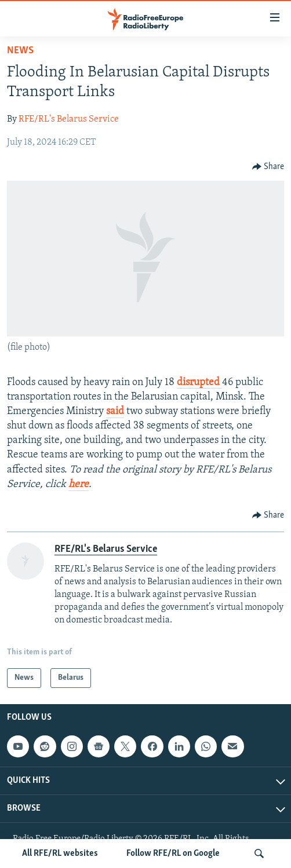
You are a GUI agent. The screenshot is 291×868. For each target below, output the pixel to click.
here (79, 484)
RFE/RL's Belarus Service (69, 119)
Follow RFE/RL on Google (173, 854)
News (20, 51)
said (115, 411)
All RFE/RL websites (60, 854)
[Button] (268, 167)
